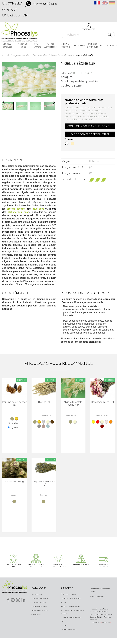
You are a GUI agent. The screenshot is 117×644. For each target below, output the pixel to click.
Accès (63, 602)
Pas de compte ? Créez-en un (90, 134)
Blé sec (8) (44, 402)
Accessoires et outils (40, 610)
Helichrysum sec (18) (102, 402)
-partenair (106, 622)
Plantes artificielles (39, 606)
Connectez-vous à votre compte (90, 126)
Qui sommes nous (68, 594)
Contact (9, 10)
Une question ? (16, 15)
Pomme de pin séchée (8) (15, 403)
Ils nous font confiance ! (71, 606)
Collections (36, 614)
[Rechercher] (88, 35)
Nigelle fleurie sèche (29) (44, 483)
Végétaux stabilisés (40, 598)
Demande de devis (69, 629)
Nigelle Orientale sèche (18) (73, 403)
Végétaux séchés (39, 602)
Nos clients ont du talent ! (71, 617)
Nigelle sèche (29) (15, 482)
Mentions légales (97, 596)
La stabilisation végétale (71, 598)
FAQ (62, 621)
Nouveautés (37, 594)
